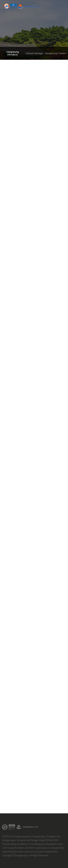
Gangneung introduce (13, 53)
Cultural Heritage (34, 53)
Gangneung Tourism (55, 53)
